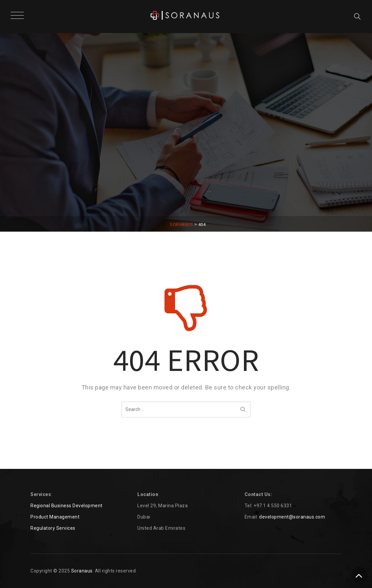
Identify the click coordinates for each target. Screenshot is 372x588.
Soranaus (82, 571)
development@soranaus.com (292, 517)
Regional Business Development (67, 506)
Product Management (55, 517)
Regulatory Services (53, 528)
